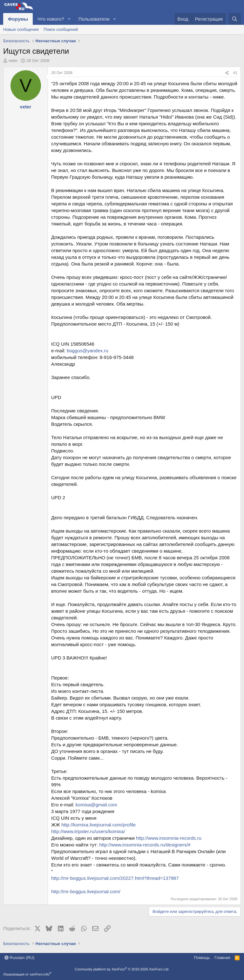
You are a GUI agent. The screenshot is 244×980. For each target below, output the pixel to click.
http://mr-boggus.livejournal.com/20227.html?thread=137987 (115, 878)
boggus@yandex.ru (87, 351)
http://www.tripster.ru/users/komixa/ (88, 831)
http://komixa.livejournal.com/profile (98, 825)
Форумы (18, 19)
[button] (69, 19)
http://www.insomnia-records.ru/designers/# (145, 845)
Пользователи (94, 19)
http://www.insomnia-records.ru (169, 838)
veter (13, 61)
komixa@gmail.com (96, 805)
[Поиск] (235, 19)
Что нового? (51, 19)
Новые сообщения (21, 29)
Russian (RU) (20, 958)
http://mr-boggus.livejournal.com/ (86, 891)
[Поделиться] (227, 73)
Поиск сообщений (61, 29)
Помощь (202, 958)
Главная (222, 958)
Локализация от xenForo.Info (27, 974)
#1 (235, 73)
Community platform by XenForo (122, 969)
